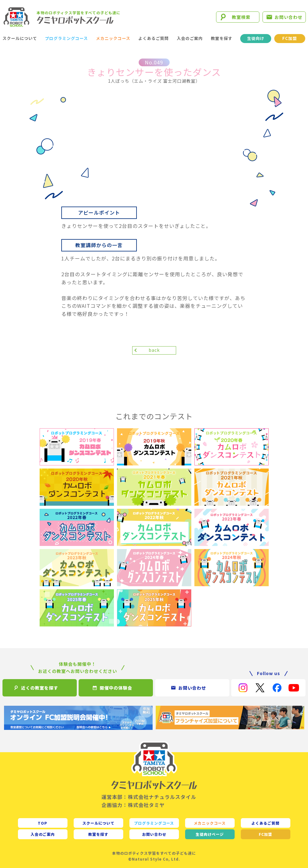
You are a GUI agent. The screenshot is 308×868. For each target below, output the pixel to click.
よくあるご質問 (154, 38)
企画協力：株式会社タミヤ (133, 805)
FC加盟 (290, 38)
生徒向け (256, 38)
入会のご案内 (190, 38)
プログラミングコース (66, 38)
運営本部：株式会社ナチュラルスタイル (149, 797)
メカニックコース (113, 38)
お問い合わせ (288, 17)
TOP (43, 823)
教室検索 (241, 17)
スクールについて (20, 38)
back (154, 350)
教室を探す (222, 38)
